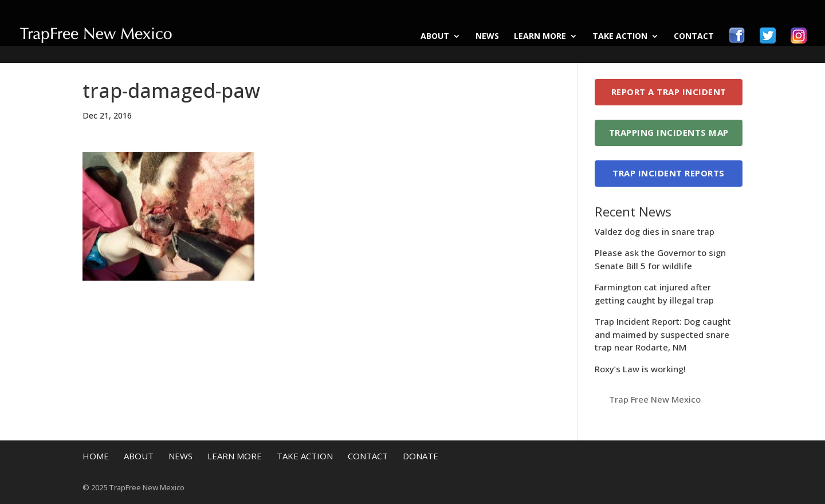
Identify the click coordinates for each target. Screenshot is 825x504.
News (487, 37)
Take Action (620, 37)
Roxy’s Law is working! (640, 369)
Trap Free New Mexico (655, 399)
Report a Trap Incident (669, 92)
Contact (694, 37)
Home (96, 456)
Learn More (540, 37)
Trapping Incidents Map (669, 132)
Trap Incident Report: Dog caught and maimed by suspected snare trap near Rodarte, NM (663, 334)
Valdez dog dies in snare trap (655, 231)
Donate (421, 456)
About (435, 37)
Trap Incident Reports (669, 173)
